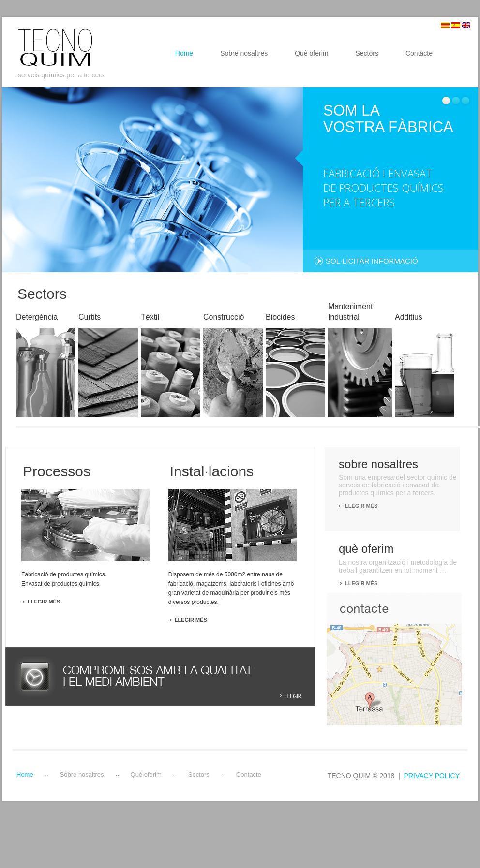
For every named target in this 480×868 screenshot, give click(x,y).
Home (184, 53)
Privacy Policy (432, 776)
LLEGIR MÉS (361, 506)
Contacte (419, 53)
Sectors (367, 53)
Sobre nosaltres (244, 53)
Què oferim (311, 53)
